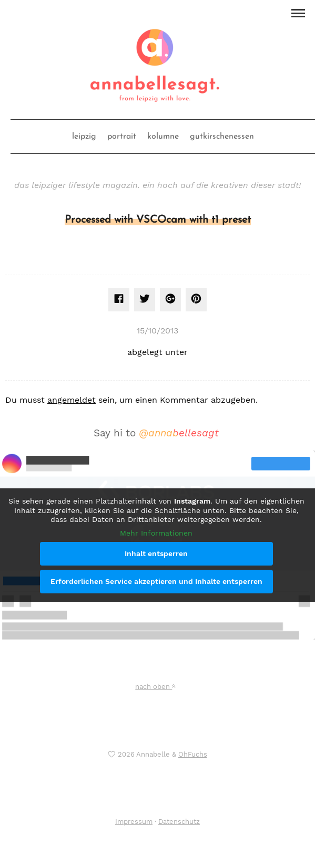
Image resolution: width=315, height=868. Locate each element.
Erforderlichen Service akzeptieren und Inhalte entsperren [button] (156, 581)
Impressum (134, 822)
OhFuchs (193, 754)
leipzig (84, 137)
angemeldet (72, 400)
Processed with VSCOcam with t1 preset (158, 220)
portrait (122, 137)
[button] (298, 12)
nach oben (155, 687)
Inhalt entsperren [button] (156, 553)
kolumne (163, 137)
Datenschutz (179, 822)
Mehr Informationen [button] (156, 533)
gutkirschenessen (222, 137)
